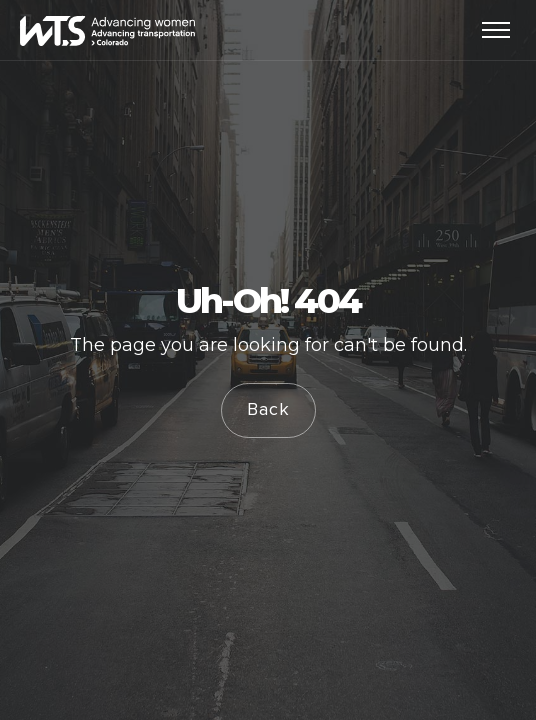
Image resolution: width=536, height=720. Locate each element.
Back (268, 410)
